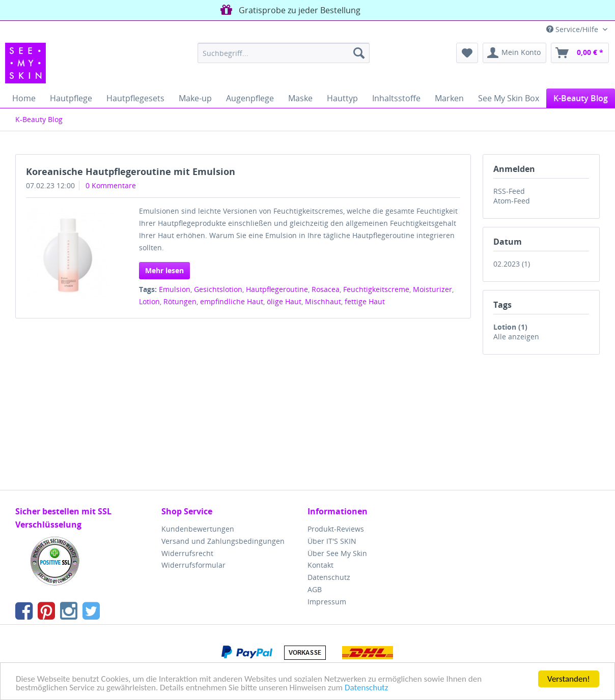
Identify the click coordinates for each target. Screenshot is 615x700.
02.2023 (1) (512, 264)
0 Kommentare (111, 185)
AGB (315, 589)
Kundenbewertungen (198, 529)
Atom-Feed (512, 201)
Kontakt (320, 565)
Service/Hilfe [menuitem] (573, 29)
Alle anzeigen (516, 337)
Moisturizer (432, 289)
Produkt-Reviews (336, 529)
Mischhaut (323, 301)
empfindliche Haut (232, 301)
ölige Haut (284, 301)
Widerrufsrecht (187, 553)
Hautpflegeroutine (277, 289)
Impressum (327, 602)
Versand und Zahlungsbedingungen (223, 541)
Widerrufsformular (193, 565)
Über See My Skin (337, 553)
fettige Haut (365, 301)
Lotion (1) (510, 327)
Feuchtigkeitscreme (376, 289)
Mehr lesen (164, 270)
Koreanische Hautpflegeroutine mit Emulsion (131, 171)
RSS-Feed (509, 191)
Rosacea (326, 289)
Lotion (149, 301)
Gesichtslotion (218, 289)
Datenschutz (366, 688)
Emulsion (175, 289)
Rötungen (180, 301)
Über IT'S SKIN (332, 541)
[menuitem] (284, 53)
